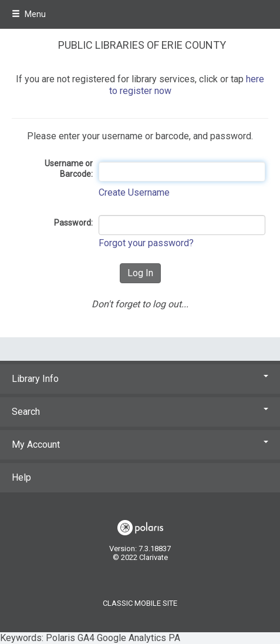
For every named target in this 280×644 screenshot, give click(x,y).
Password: (73, 223)
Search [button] (140, 412)
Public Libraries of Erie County (142, 45)
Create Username (134, 192)
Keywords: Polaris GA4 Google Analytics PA (140, 322)
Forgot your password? (146, 243)
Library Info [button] (140, 379)
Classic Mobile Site (140, 603)
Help (21, 477)
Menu (29, 14)
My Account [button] (140, 445)
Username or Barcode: (69, 169)
